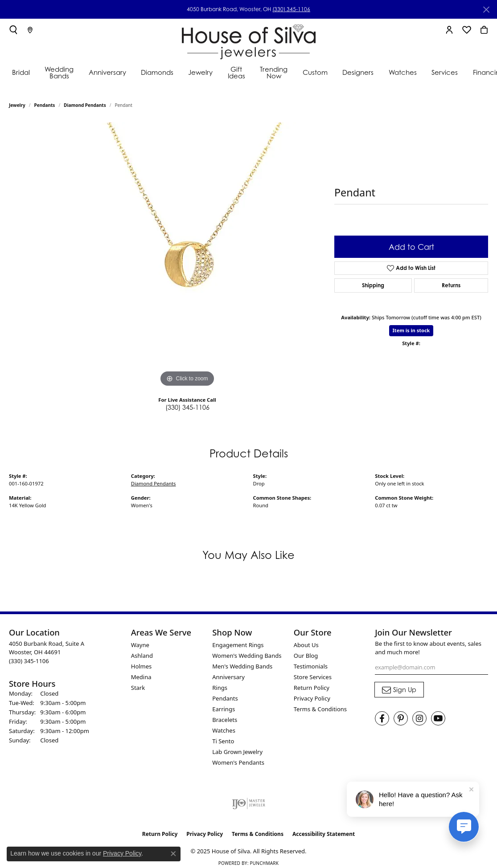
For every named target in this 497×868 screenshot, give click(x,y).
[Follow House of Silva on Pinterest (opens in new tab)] (401, 718)
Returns (451, 285)
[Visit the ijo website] (248, 803)
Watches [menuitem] (224, 730)
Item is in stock (411, 330)
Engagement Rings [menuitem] (238, 645)
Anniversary (107, 72)
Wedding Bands (59, 73)
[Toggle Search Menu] (13, 30)
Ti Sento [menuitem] (223, 741)
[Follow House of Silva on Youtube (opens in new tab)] (438, 718)
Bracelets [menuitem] (225, 720)
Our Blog (306, 656)
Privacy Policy (312, 698)
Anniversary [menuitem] (228, 677)
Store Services (313, 677)
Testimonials (311, 666)
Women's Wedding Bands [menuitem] (247, 656)
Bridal (21, 72)
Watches (403, 72)
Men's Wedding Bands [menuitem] (242, 666)
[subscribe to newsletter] (399, 690)
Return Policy (312, 688)
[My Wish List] (467, 30)
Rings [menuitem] (220, 688)
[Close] (486, 10)
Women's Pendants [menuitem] (238, 762)
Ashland (142, 656)
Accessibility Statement (324, 834)
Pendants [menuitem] (225, 698)
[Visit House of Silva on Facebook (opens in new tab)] (382, 718)
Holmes (142, 666)
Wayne (140, 645)
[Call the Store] (29, 661)
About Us (306, 645)
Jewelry (200, 72)
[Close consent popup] (173, 854)
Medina (141, 677)
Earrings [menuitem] (224, 709)
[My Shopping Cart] (484, 30)
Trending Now (274, 73)
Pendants (45, 105)
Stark (138, 688)
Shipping (373, 285)
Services (445, 72)
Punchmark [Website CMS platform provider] (264, 863)
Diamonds (157, 72)
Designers (358, 72)
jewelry (17, 105)
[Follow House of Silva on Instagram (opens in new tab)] (419, 718)
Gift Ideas (236, 73)
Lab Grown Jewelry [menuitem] (237, 752)
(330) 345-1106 (291, 9)
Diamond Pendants (85, 105)
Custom (315, 72)
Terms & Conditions (320, 709)
